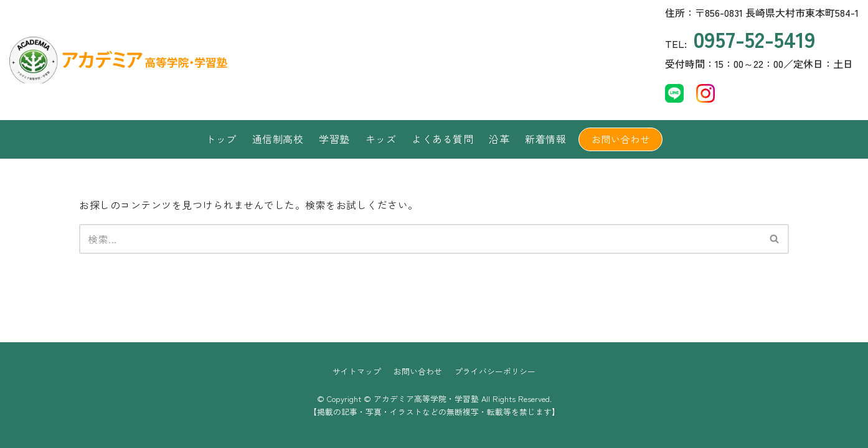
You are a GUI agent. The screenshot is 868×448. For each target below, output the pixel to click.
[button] (774, 239)
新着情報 (545, 139)
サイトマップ (357, 371)
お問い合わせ (620, 139)
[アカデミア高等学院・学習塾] (103, 60)
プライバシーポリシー (495, 371)
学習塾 (334, 139)
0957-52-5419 (754, 38)
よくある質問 (442, 139)
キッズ (381, 139)
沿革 (499, 139)
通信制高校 (278, 139)
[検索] (420, 239)
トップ (221, 139)
